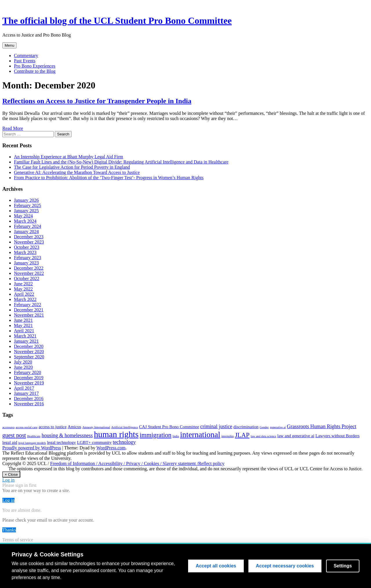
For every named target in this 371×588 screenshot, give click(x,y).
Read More (13, 128)
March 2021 (25, 336)
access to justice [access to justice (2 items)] (52, 427)
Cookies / (153, 463)
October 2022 (27, 278)
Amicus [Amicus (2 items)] (75, 427)
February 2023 (28, 258)
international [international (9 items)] (200, 435)
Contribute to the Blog (35, 71)
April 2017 (24, 388)
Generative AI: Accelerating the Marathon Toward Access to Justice (77, 172)
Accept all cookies (216, 567)
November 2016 (29, 404)
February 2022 (28, 305)
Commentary (26, 56)
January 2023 (26, 263)
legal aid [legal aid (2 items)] (10, 442)
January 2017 (26, 393)
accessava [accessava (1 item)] (8, 427)
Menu (9, 45)
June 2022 (23, 284)
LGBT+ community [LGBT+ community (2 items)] (94, 442)
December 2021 (29, 310)
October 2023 (27, 247)
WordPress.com (111, 448)
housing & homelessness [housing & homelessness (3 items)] (67, 435)
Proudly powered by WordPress (32, 448)
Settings (343, 567)
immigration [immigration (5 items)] (156, 435)
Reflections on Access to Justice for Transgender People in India (97, 101)
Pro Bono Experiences (35, 66)
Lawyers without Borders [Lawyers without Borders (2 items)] (337, 436)
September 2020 (29, 357)
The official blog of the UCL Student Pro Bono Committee (117, 21)
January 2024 (26, 232)
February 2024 (28, 226)
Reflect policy (211, 463)
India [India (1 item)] (176, 436)
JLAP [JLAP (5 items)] (242, 435)
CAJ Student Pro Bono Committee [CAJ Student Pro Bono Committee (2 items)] (169, 427)
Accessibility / (112, 463)
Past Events (25, 61)
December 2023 (29, 237)
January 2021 (26, 341)
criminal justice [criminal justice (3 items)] (216, 427)
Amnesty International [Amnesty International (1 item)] (96, 427)
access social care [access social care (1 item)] (27, 427)
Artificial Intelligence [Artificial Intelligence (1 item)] (125, 427)
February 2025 (28, 205)
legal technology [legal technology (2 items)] (61, 442)
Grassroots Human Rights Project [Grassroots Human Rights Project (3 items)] (322, 427)
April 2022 (24, 294)
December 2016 (29, 399)
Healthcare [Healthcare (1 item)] (34, 436)
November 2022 (29, 273)
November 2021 (29, 315)
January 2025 (26, 211)
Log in (8, 480)
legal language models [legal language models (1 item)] (32, 443)
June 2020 (23, 367)
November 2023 (29, 242)
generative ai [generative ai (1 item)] (278, 427)
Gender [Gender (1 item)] (264, 427)
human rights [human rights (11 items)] (116, 434)
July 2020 (23, 362)
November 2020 (29, 352)
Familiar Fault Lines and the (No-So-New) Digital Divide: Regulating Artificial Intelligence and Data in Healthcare (121, 162)
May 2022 (23, 289)
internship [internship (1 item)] (228, 436)
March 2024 (25, 221)
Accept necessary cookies (285, 567)
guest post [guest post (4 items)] (14, 435)
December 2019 (29, 378)
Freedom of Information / (74, 463)
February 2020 (28, 372)
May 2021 (23, 325)
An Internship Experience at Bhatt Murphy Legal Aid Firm (69, 157)
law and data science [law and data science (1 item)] (263, 436)
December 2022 (29, 268)
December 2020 (29, 346)
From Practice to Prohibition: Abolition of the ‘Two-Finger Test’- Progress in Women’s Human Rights (109, 178)
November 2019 (29, 383)
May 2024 (23, 216)
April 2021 (24, 331)
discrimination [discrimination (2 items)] (246, 427)
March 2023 (25, 252)
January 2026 (26, 200)
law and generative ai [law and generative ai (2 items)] (296, 436)
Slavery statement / (180, 463)
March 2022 (25, 299)
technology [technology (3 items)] (124, 442)
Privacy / (135, 463)
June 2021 (23, 320)
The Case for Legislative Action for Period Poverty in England (72, 167)
